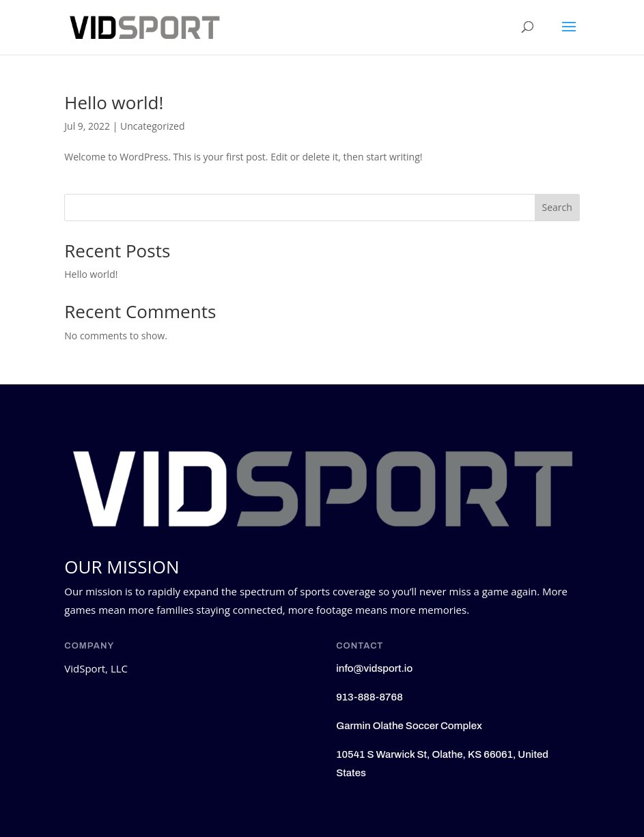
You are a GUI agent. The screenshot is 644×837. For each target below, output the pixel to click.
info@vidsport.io (374, 668)
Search (557, 207)
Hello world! (114, 102)
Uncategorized (152, 126)
